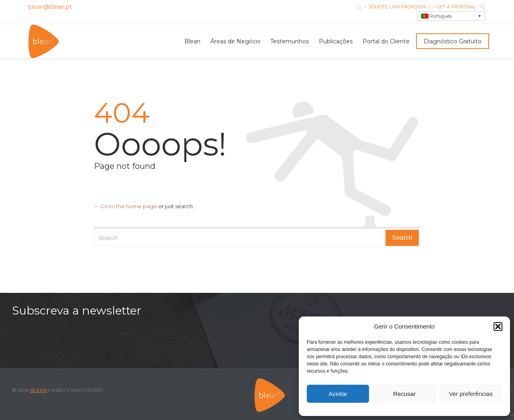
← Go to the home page (125, 206)
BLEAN (39, 390)
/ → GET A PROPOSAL (451, 7)
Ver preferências (471, 394)
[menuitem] (451, 16)
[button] (498, 327)
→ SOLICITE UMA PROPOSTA (394, 7)
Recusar (404, 394)
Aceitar (338, 394)
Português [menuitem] (441, 16)
